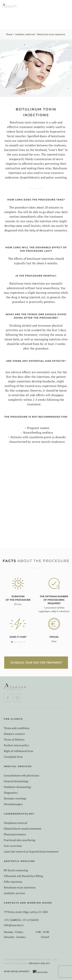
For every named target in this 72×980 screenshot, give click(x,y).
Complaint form (13, 757)
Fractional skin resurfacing (19, 840)
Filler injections (13, 882)
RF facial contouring (16, 870)
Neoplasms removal (15, 823)
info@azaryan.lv (14, 925)
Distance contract (14, 734)
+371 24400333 (12, 920)
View (54, 641)
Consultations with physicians (22, 776)
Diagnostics (11, 793)
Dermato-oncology (15, 798)
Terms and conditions (17, 728)
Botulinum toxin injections (20, 888)
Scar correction (13, 846)
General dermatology (16, 781)
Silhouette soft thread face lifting (23, 876)
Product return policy (16, 745)
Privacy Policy (39, 963)
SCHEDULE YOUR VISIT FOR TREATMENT (36, 662)
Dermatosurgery (13, 804)
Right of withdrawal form (19, 751)
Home (9, 34)
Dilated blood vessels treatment (22, 829)
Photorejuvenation (15, 834)
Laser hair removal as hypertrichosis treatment (31, 852)
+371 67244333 (30, 920)
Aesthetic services (14, 893)
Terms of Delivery (14, 740)
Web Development (17, 971)
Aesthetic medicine (25, 34)
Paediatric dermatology (18, 787)
